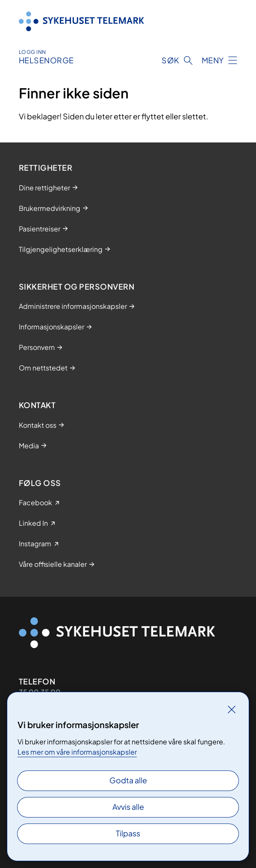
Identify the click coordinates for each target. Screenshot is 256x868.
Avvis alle (128, 807)
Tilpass (128, 833)
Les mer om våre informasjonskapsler (77, 752)
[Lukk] (232, 709)
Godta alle (128, 780)
